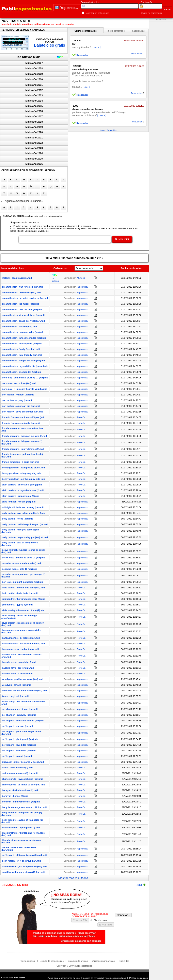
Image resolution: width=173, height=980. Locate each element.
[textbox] (65, 239)
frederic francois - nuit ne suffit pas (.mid (24, 417)
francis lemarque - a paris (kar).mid (21, 462)
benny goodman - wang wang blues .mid (23, 468)
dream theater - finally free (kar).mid (21, 349)
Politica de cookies (138, 978)
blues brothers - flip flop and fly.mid (21, 828)
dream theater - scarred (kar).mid (19, 327)
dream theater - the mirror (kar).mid (21, 304)
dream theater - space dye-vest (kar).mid (23, 321)
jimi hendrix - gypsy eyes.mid (18, 605)
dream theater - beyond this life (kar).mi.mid (25, 366)
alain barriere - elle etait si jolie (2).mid (22, 485)
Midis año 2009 (34, 74)
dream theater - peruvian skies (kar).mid (23, 332)
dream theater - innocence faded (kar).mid (24, 338)
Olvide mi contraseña (151, 13)
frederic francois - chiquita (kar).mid (21, 423)
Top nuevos (55, 280)
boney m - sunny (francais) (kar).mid (21, 802)
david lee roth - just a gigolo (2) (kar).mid (23, 872)
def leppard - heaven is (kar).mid (19, 751)
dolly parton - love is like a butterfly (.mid (24, 513)
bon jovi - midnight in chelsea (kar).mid (23, 582)
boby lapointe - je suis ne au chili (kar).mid (25, 807)
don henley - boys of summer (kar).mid (22, 412)
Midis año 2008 (34, 69)
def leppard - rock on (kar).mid (18, 726)
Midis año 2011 (34, 85)
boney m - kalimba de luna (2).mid (20, 790)
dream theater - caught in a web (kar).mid (24, 361)
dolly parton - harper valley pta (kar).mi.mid (25, 537)
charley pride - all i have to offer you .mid (24, 785)
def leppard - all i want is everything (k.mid (25, 855)
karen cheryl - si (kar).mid (15, 696)
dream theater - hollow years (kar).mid (22, 344)
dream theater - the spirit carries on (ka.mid (25, 298)
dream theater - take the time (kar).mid (22, 310)
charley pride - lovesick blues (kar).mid (23, 779)
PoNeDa (81, 417)
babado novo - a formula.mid (17, 674)
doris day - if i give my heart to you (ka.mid (25, 389)
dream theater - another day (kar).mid (22, 372)
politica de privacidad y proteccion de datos (105, 978)
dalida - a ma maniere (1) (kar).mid (20, 773)
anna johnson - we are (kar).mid (19, 502)
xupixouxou (83, 287)
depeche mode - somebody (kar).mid (21, 563)
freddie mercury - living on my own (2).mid (24, 436)
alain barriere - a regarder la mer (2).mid (23, 490)
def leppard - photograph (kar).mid (20, 739)
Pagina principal (27, 961)
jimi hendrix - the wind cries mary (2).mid (24, 599)
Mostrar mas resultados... (74, 878)
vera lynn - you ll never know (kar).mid (22, 679)
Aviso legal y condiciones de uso (64, 978)
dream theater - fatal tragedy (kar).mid (22, 355)
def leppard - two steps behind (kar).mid (23, 721)
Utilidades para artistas (103, 961)
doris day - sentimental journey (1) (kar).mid (25, 378)
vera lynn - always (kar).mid (17, 685)
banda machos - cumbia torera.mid (20, 649)
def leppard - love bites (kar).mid (19, 745)
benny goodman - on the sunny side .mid (24, 479)
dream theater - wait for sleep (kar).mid (22, 287)
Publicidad (124, 961)
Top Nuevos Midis (28, 57)
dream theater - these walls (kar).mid (21, 292)
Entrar (167, 10)
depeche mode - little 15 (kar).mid (20, 569)
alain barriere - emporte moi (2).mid (21, 496)
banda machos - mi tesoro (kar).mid (21, 638)
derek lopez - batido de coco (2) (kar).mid (24, 558)
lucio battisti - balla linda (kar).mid (20, 593)
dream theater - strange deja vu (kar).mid (24, 315)
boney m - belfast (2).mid (15, 796)
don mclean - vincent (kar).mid (18, 395)
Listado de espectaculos (52, 961)
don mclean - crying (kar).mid (18, 400)
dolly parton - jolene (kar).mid (18, 519)
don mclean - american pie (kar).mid (21, 406)
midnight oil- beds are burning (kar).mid (23, 507)
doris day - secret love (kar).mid (19, 383)
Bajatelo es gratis (49, 45)
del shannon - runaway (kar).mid (19, 715)
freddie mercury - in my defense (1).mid (23, 449)
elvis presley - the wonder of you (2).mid (23, 610)
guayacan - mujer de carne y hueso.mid (23, 762)
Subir (141, 885)
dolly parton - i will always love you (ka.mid (25, 524)
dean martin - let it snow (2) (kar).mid (21, 861)
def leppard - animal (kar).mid (18, 756)
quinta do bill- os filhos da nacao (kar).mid (24, 691)
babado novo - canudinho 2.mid (19, 662)
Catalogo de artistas (78, 961)
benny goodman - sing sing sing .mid (22, 473)
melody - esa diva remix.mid (17, 278)
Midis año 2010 (34, 79)
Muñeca (81, 278)
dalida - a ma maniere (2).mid (17, 768)
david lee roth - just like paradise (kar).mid (24, 866)
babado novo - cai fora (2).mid (18, 668)
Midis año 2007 (34, 63)
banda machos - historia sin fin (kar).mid (23, 644)
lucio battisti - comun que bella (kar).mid (23, 588)
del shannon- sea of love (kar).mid (20, 709)
